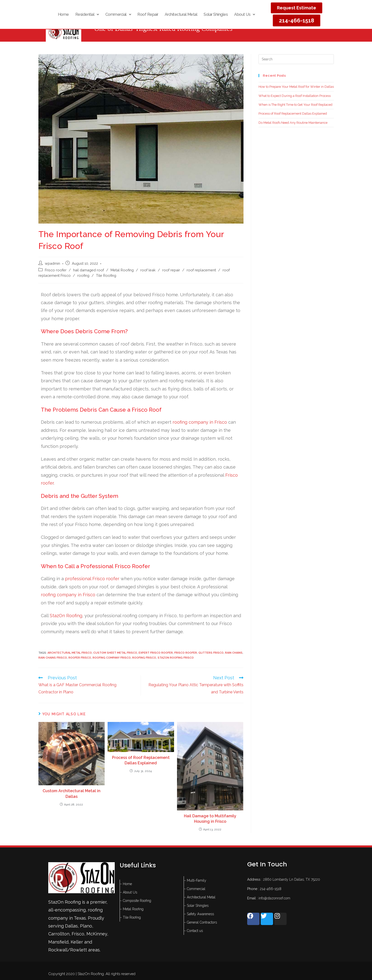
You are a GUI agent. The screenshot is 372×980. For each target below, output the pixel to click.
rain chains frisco (53, 658)
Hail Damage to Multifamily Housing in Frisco (210, 819)
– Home (126, 884)
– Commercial (195, 889)
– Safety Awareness (199, 914)
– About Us (129, 892)
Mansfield (58, 942)
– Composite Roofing (136, 901)
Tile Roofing (106, 275)
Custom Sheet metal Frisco (115, 653)
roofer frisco (80, 658)
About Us (245, 14)
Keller (77, 942)
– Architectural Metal (200, 897)
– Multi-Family (195, 880)
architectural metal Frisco (70, 653)
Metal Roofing (122, 270)
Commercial (118, 14)
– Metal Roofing (132, 909)
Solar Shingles (216, 14)
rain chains (234, 653)
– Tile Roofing (130, 917)
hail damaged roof (89, 270)
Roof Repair (148, 14)
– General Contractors (200, 922)
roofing (83, 275)
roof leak (148, 270)
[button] (87, 15)
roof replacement (201, 270)
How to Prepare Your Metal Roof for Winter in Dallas (296, 87)
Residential (87, 14)
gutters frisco (211, 653)
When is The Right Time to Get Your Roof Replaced (295, 105)
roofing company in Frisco (199, 422)
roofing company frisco (112, 658)
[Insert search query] (296, 59)
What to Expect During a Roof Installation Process (295, 96)
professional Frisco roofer (92, 579)
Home (63, 14)
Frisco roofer (56, 270)
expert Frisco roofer (156, 653)
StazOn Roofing (66, 616)
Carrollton (59, 934)
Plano (86, 926)
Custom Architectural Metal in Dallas (72, 794)
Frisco (78, 934)
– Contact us (193, 931)
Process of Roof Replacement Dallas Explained (141, 760)
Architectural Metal (181, 14)
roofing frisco (144, 658)
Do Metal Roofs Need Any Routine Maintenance (293, 123)
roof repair (171, 270)
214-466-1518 (271, 889)
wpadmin (52, 263)
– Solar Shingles (196, 906)
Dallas (71, 926)
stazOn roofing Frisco (176, 658)
